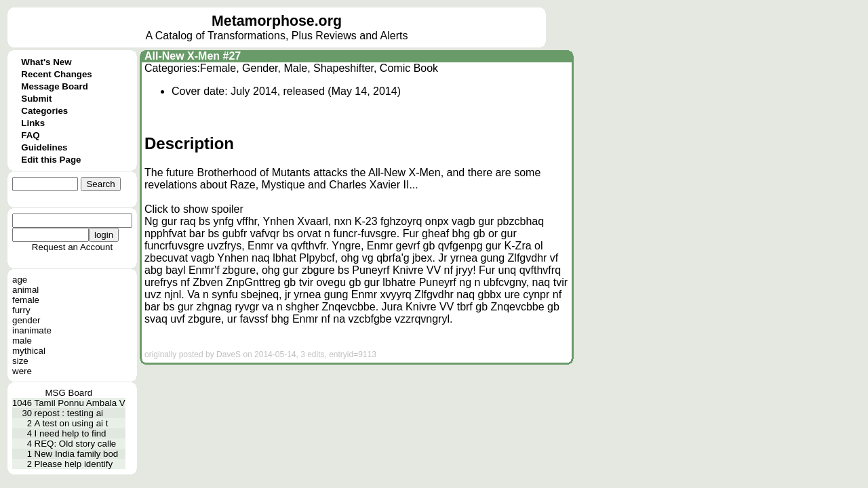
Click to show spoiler (194, 209)
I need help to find (71, 433)
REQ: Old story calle (76, 444)
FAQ (30, 135)
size (20, 361)
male (22, 341)
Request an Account (72, 247)
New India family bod (77, 454)
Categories (44, 111)
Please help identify (74, 464)
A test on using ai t (72, 423)
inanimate (32, 330)
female (26, 300)
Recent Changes (56, 74)
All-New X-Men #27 (193, 56)
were (22, 371)
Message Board (55, 86)
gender (26, 320)
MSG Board (69, 393)
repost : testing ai (69, 413)
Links (33, 123)
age (20, 280)
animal (25, 290)
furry (21, 310)
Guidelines (44, 147)
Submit (36, 99)
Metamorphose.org (277, 21)
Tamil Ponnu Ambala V (80, 403)
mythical (29, 351)
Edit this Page (51, 160)
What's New (46, 62)
